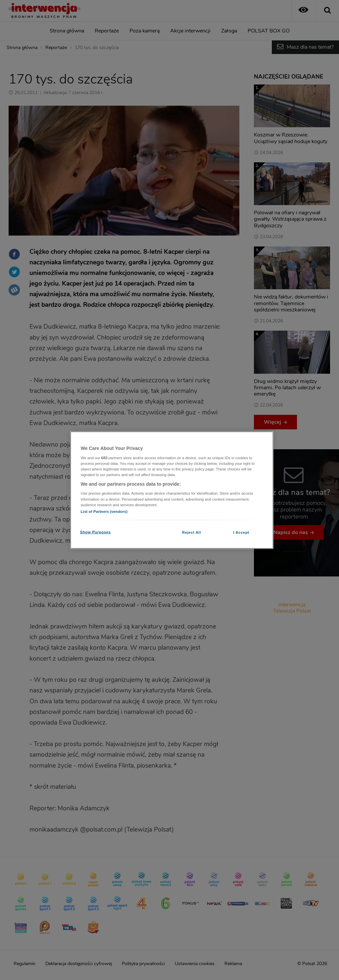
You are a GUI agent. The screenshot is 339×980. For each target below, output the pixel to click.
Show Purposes (96, 532)
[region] (172, 490)
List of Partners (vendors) (104, 511)
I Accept (241, 532)
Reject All (192, 532)
